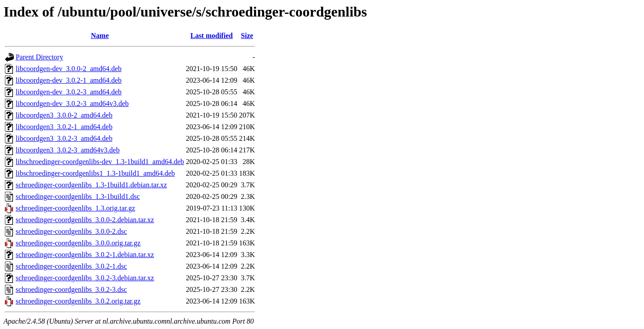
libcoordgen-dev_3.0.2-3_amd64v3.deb (72, 103)
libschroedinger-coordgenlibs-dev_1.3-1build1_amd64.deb (100, 162)
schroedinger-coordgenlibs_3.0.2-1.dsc (71, 266)
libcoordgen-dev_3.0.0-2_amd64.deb (69, 69)
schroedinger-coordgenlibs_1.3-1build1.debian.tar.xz (91, 185)
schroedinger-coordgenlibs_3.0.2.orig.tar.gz (78, 301)
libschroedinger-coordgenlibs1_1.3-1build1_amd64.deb (95, 173)
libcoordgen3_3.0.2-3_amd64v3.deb (68, 150)
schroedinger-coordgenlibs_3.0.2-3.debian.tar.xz (85, 278)
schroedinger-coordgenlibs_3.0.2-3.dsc (71, 289)
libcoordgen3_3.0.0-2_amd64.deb (64, 115)
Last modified (212, 36)
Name (100, 36)
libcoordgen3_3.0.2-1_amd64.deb (64, 127)
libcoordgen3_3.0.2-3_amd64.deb (64, 138)
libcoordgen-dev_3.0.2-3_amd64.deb (69, 92)
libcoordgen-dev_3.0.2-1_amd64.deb (69, 80)
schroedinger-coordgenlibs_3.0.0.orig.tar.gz (78, 243)
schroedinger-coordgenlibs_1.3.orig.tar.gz (75, 208)
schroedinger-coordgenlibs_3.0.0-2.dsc (71, 231)
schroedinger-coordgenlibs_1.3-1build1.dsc (78, 196)
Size (247, 36)
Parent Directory (39, 57)
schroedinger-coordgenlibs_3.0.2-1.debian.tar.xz (85, 255)
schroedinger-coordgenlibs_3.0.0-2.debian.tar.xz (85, 220)
